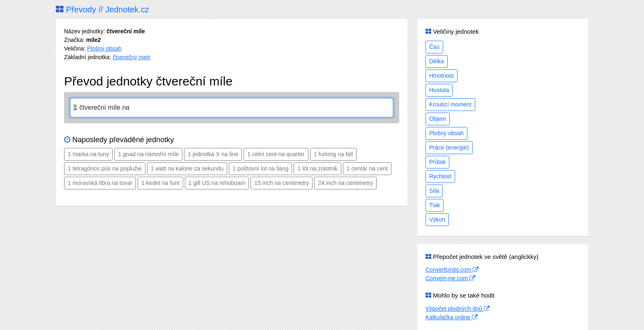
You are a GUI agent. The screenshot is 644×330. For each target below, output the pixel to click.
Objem (438, 119)
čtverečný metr (131, 57)
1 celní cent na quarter (276, 154)
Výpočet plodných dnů (458, 309)
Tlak (435, 205)
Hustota (439, 90)
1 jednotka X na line (213, 154)
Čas (434, 47)
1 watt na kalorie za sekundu (187, 168)
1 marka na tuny (88, 154)
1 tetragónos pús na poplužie (105, 168)
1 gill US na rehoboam (217, 183)
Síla (434, 191)
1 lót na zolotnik (317, 168)
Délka (437, 61)
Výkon (437, 219)
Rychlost (440, 176)
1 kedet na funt (160, 183)
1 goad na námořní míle (148, 154)
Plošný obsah (104, 48)
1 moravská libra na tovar (100, 183)
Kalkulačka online (452, 317)
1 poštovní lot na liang (260, 168)
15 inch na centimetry (282, 183)
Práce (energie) (449, 148)
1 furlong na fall (333, 154)
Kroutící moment (450, 104)
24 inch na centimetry (345, 183)
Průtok (437, 162)
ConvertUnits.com (452, 270)
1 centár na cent (367, 168)
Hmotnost (442, 76)
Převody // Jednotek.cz (102, 9)
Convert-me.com (450, 278)
